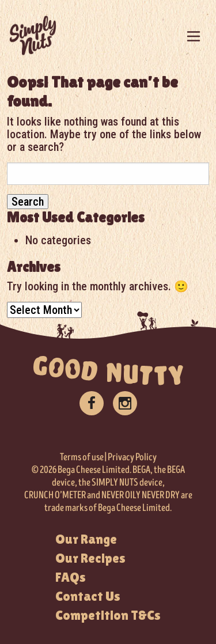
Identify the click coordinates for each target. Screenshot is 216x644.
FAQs (71, 577)
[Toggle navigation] (194, 36)
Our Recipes (90, 558)
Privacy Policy (132, 457)
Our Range (86, 539)
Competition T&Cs (108, 615)
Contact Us (88, 596)
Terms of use (82, 457)
